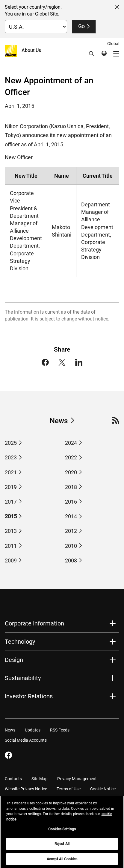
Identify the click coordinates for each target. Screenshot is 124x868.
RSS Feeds (60, 730)
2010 (71, 546)
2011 (11, 546)
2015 (11, 516)
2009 (11, 560)
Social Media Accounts (26, 740)
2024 (71, 443)
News (59, 421)
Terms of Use (69, 789)
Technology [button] (20, 642)
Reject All (62, 846)
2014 (71, 516)
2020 (71, 472)
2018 (71, 487)
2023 (11, 457)
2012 (71, 531)
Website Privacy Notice (26, 789)
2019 (11, 487)
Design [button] (14, 660)
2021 (11, 472)
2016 (71, 502)
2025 (11, 443)
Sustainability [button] (23, 678)
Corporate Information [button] (34, 623)
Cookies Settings (62, 831)
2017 (11, 502)
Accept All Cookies (62, 861)
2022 (71, 457)
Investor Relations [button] (29, 696)
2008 (71, 560)
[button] (92, 54)
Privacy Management (77, 779)
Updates (33, 730)
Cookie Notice (103, 789)
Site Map (40, 779)
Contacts (13, 779)
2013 (11, 531)
